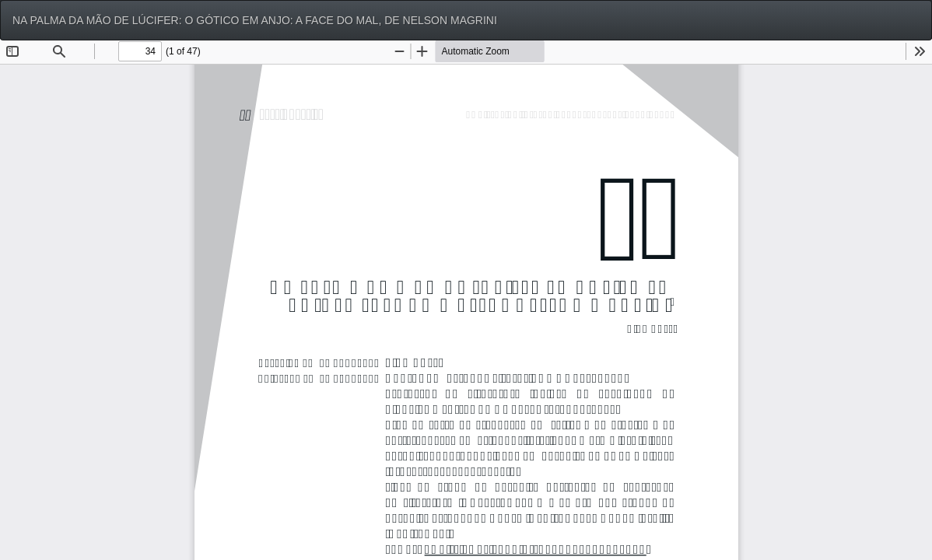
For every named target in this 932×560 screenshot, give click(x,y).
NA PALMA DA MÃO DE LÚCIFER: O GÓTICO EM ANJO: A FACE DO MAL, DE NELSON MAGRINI (255, 20)
